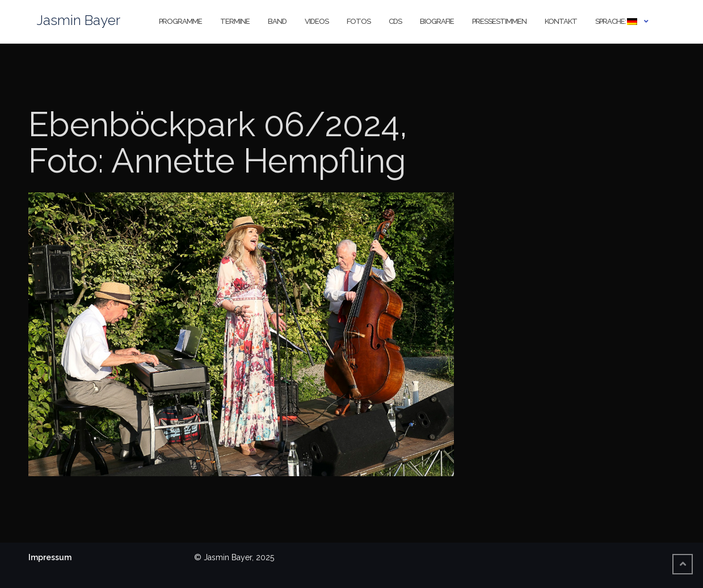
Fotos (359, 21)
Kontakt (561, 21)
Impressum (50, 557)
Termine (235, 21)
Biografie (437, 21)
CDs (395, 21)
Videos (317, 21)
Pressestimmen (499, 21)
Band (277, 21)
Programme (180, 21)
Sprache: (616, 21)
